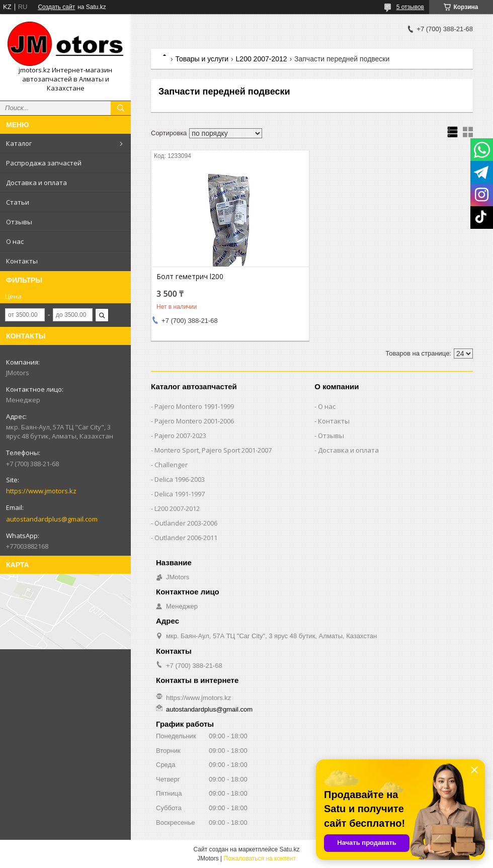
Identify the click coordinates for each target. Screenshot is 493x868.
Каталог (19, 143)
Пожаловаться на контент (260, 858)
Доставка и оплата (36, 183)
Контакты (22, 261)
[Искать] (121, 108)
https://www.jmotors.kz (41, 491)
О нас (15, 241)
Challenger (171, 465)
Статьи (18, 202)
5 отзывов (410, 7)
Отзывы (19, 222)
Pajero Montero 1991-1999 (194, 406)
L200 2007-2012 (262, 59)
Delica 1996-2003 (180, 479)
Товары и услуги (202, 59)
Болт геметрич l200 (190, 277)
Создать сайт (56, 7)
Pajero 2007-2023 (180, 436)
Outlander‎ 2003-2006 (186, 523)
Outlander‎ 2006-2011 (186, 538)
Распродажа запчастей (44, 163)
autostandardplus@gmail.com (52, 519)
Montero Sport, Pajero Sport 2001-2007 (213, 450)
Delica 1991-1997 (180, 494)
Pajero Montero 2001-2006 (194, 421)
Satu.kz (289, 849)
